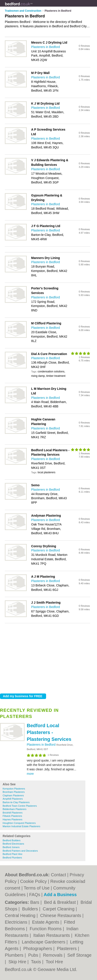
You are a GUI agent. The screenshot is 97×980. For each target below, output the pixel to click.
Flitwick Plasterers (12, 816)
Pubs (34, 955)
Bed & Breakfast (61, 902)
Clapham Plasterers (13, 795)
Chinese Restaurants (61, 915)
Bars (35, 902)
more (30, 774)
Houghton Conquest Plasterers (19, 823)
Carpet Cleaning (59, 909)
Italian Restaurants (52, 935)
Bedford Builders (12, 840)
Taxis (37, 962)
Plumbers (15, 955)
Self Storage (79, 955)
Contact (58, 875)
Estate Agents (46, 922)
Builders (31, 909)
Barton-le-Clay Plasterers (16, 802)
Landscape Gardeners (44, 942)
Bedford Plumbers (12, 858)
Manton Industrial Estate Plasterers (21, 826)
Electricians (17, 922)
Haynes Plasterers (13, 819)
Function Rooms (46, 929)
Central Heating (21, 915)
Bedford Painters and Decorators (20, 851)
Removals (53, 955)
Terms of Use (37, 888)
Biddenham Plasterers (14, 809)
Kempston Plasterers (14, 789)
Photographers (38, 949)
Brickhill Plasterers (13, 813)
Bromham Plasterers (14, 792)
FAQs (35, 895)
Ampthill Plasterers (13, 799)
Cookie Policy (33, 881)
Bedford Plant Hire (13, 854)
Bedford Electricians (13, 844)
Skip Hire (18, 962)
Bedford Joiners (11, 847)
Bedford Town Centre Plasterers (20, 806)
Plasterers (67, 949)
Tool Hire (54, 962)
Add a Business (60, 895)
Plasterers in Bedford (42, 745)
